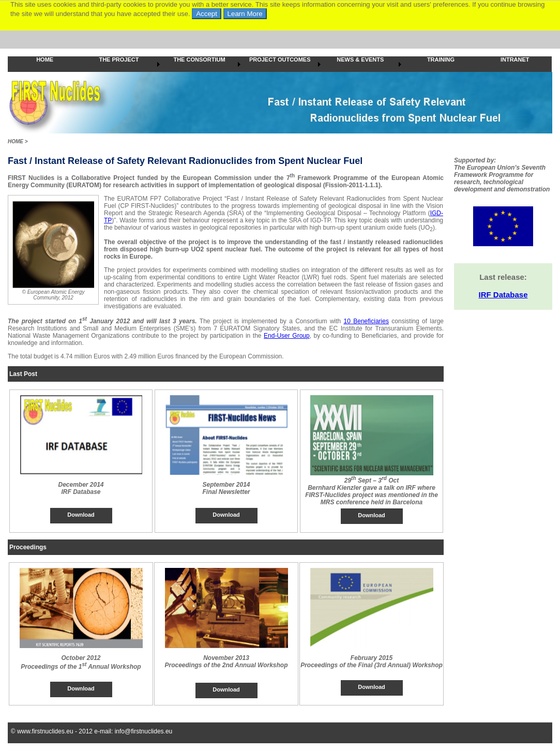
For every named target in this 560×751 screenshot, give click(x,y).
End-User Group (287, 336)
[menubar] (280, 64)
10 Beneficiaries (366, 321)
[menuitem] (45, 64)
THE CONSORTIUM (199, 59)
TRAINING (441, 59)
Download (81, 515)
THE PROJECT (119, 59)
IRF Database (503, 295)
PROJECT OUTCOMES (280, 59)
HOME (45, 59)
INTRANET (515, 59)
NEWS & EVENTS (360, 59)
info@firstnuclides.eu (144, 731)
